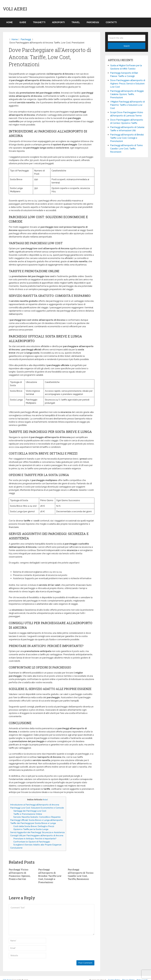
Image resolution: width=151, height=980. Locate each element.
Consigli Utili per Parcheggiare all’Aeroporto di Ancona (37, 836)
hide (45, 800)
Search (127, 46)
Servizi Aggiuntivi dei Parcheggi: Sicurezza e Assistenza (37, 832)
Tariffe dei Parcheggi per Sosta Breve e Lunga (33, 823)
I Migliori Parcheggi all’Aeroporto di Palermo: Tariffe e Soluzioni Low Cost (127, 105)
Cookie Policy (114, 976)
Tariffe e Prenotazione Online (28, 814)
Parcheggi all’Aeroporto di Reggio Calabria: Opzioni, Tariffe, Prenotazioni (127, 94)
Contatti (111, 22)
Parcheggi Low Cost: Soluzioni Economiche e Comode (37, 808)
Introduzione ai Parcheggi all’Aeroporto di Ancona (35, 805)
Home (10, 22)
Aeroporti (58, 22)
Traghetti (39, 22)
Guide (23, 22)
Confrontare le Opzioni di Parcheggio (32, 842)
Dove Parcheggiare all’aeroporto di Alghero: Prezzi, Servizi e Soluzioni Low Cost (128, 84)
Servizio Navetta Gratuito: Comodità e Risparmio (37, 817)
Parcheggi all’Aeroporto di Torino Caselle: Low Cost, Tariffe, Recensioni (81, 872)
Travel (76, 22)
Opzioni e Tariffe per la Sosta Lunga (31, 829)
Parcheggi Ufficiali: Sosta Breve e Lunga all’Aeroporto (36, 820)
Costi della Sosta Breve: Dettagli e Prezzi (34, 826)
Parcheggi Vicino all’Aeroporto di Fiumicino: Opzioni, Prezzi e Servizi (19, 874)
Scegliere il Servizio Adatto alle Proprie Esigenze (37, 845)
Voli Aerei (15, 9)
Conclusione (16, 848)
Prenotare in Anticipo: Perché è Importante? (35, 839)
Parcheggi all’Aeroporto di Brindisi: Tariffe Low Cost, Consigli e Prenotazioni (51, 874)
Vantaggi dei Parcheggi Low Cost (30, 811)
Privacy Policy (129, 976)
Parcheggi (93, 22)
